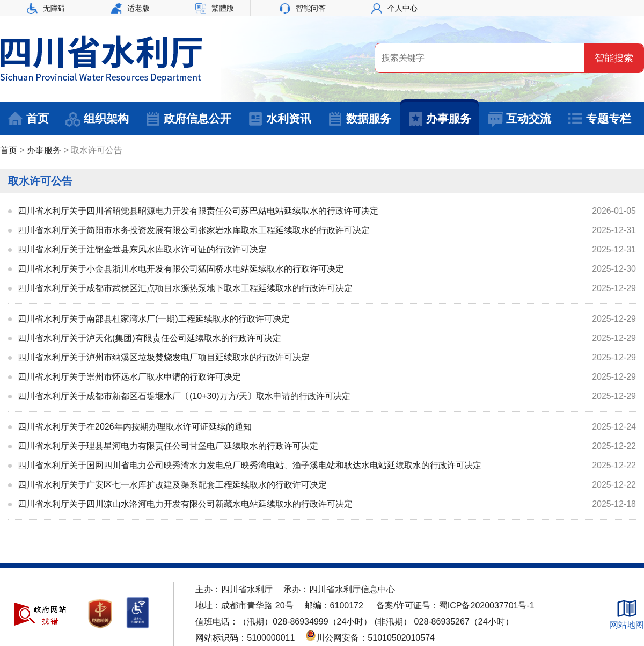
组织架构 (97, 119)
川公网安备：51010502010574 (370, 638)
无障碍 (46, 8)
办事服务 (439, 119)
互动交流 (519, 119)
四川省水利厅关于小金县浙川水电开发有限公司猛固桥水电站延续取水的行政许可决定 (181, 269)
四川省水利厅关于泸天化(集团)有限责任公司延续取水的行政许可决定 (149, 338)
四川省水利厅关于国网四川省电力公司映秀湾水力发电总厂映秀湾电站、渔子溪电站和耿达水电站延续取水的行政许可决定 (250, 465)
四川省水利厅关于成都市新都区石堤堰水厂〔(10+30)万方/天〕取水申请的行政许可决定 (184, 396)
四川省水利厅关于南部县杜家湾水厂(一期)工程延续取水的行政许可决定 (154, 319)
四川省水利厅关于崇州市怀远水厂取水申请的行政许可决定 (129, 377)
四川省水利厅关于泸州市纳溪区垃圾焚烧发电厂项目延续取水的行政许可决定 (164, 357)
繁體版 (215, 8)
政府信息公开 (188, 119)
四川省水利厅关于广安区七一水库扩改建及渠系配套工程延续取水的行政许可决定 (172, 485)
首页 (28, 119)
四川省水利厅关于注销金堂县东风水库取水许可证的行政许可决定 (142, 249)
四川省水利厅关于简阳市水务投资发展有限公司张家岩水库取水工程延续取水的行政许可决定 (194, 230)
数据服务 (359, 119)
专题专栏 (599, 119)
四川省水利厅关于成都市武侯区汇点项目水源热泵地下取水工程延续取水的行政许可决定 (185, 288)
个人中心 (394, 8)
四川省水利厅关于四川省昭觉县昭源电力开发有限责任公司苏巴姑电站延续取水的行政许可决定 (198, 211)
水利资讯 (279, 119)
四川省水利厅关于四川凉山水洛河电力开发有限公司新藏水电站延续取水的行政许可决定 (185, 504)
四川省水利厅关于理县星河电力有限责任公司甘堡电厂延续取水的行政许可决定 (168, 446)
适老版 (130, 8)
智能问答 (303, 8)
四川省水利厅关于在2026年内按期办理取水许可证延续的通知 (135, 427)
